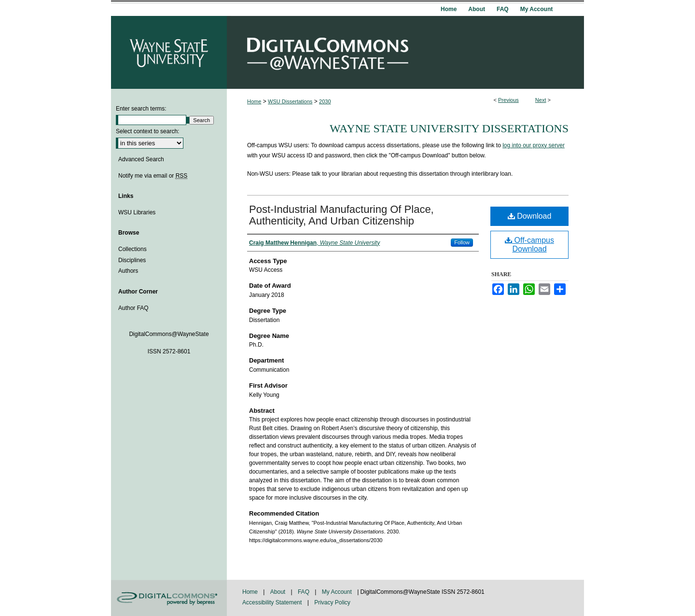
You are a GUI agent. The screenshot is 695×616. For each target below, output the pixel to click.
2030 (325, 101)
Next (541, 100)
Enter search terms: (141, 109)
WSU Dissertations (290, 101)
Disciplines (132, 260)
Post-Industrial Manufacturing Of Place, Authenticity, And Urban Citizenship (341, 215)
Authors (128, 271)
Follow (462, 242)
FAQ (304, 592)
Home (254, 101)
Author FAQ (133, 308)
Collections (132, 249)
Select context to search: (147, 131)
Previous (508, 100)
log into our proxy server (534, 145)
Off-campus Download (529, 245)
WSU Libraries (137, 212)
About (279, 592)
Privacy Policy (332, 602)
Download (530, 216)
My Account (338, 592)
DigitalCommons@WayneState (405, 52)
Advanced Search (141, 159)
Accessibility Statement (273, 602)
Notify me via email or (153, 176)
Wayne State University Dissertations (449, 128)
